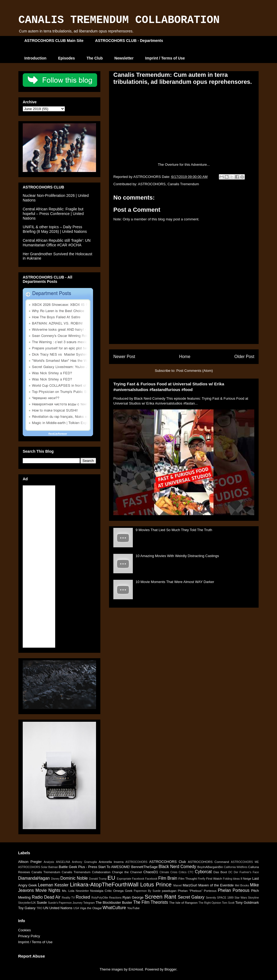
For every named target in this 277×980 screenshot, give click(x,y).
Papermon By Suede (147, 891)
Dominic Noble (74, 878)
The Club (95, 58)
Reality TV (68, 898)
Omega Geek (123, 891)
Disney (55, 879)
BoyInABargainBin (210, 867)
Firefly (202, 879)
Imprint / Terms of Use (165, 58)
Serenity (211, 898)
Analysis (49, 862)
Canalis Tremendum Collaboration (86, 872)
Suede (42, 903)
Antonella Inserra (111, 862)
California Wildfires (236, 867)
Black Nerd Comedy (177, 867)
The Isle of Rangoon (183, 903)
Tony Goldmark (247, 903)
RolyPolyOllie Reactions (106, 898)
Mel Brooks (242, 885)
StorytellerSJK (27, 903)
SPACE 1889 (225, 898)
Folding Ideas (231, 879)
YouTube (133, 908)
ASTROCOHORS (152, 184)
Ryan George (133, 897)
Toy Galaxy (27, 908)
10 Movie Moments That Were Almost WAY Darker (175, 582)
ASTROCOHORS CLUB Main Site (54, 41)
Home (185, 357)
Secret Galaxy (191, 897)
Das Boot (220, 872)
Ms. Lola (68, 891)
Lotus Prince (156, 884)
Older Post (244, 357)
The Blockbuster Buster (114, 903)
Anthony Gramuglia (85, 862)
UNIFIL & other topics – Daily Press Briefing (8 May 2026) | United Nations (55, 229)
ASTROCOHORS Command (208, 862)
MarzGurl (190, 885)
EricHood (136, 969)
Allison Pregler (30, 862)
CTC (191, 872)
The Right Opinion (210, 903)
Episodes (67, 58)
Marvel (178, 885)
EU (111, 878)
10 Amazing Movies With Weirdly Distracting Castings (177, 556)
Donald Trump (98, 879)
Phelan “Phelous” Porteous (197, 891)
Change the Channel (127, 872)
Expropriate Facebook (131, 879)
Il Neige (246, 878)
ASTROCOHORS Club (167, 862)
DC (230, 872)
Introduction (35, 58)
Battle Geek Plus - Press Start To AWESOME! (94, 867)
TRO (39, 908)
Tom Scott (228, 903)
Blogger (170, 969)
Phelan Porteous (234, 890)
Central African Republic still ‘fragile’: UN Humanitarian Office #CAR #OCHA (57, 243)
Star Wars (241, 898)
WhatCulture (114, 908)
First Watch (214, 878)
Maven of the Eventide (216, 885)
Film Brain (168, 878)
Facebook (151, 879)
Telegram (89, 903)
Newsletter (124, 58)
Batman (53, 867)
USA (76, 908)
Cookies (24, 930)
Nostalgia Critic (101, 891)
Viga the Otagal (91, 908)
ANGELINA (63, 862)
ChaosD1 (151, 872)
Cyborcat (203, 872)
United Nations (61, 908)
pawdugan (169, 891)
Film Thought (188, 878)
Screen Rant (160, 897)
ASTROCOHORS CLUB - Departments (129, 41)
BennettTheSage (144, 867)
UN (46, 908)
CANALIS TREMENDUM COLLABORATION (119, 20)
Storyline (253, 898)
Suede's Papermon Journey (65, 903)
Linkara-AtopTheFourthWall (104, 884)
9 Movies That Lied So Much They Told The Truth (174, 530)
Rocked (83, 897)
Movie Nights (48, 890)
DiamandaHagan (34, 878)
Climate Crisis (169, 872)
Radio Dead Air (46, 897)
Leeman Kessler (53, 885)
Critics (183, 872)
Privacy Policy (29, 936)
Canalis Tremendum (183, 184)
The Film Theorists (151, 902)
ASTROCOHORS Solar (33, 867)
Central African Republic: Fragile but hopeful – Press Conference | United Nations (53, 214)
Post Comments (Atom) (195, 371)
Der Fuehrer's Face (246, 872)
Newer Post (124, 357)
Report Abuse (32, 956)
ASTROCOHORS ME (245, 862)
